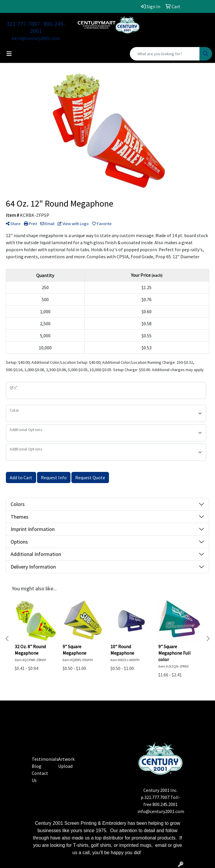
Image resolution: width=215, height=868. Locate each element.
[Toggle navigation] (9, 54)
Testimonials (45, 759)
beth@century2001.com (36, 38)
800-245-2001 (48, 27)
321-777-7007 (23, 24)
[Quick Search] (165, 54)
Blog (37, 766)
